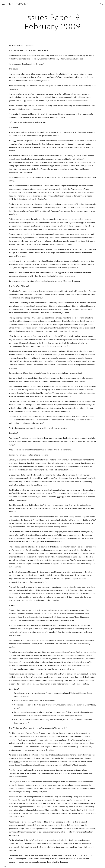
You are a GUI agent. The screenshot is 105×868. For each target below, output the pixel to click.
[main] (52, 22)
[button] (3, 4)
